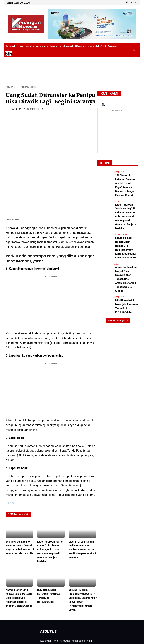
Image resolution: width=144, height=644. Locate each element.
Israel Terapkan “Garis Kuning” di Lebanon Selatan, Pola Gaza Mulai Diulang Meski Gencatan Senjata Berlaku (51, 521)
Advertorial (121, 211)
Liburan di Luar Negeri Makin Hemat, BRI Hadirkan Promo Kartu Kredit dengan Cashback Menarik (82, 520)
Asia (117, 232)
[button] (134, 50)
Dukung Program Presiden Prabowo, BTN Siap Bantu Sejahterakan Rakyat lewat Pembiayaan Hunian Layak (81, 568)
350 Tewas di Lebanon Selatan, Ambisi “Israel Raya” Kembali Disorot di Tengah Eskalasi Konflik (19, 520)
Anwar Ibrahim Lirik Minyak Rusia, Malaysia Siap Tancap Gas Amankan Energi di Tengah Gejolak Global (20, 566)
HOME (11, 87)
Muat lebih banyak (118, 271)
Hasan (18, 109)
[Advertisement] (51, 274)
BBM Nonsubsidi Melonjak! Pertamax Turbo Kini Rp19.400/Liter (49, 564)
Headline (29, 87)
